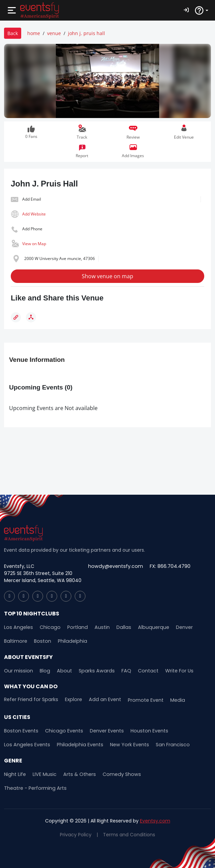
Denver (178, 627)
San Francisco (167, 744)
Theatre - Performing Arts (34, 787)
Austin (98, 627)
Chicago (48, 627)
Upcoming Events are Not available (53, 408)
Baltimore (15, 641)
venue (54, 33)
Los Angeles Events (26, 744)
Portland (74, 627)
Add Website (34, 214)
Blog (44, 670)
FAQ (121, 670)
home (34, 33)
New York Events (125, 744)
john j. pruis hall (86, 33)
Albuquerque (148, 627)
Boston (41, 641)
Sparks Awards (93, 670)
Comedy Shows (119, 774)
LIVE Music (44, 774)
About (62, 670)
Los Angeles (18, 627)
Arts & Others (78, 774)
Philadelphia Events (77, 744)
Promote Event (142, 700)
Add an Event (102, 699)
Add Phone (32, 229)
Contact (142, 670)
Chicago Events (62, 730)
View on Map (34, 244)
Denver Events (104, 730)
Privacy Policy (76, 834)
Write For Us (173, 670)
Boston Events (21, 730)
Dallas (119, 627)
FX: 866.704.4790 (168, 566)
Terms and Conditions (129, 834)
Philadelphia (70, 641)
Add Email (32, 199)
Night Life (15, 774)
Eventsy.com (155, 820)
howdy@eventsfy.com (115, 566)
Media (173, 700)
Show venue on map (108, 276)
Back (13, 33)
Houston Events (146, 730)
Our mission (18, 670)
